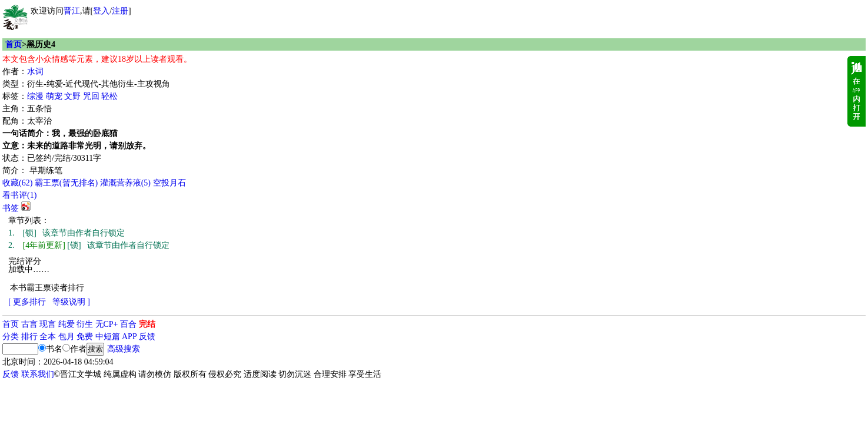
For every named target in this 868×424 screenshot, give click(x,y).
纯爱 (66, 324)
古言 (29, 324)
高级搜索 (124, 349)
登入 (101, 11)
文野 (72, 96)
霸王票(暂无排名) (66, 183)
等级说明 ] (71, 302)
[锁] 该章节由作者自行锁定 (66, 233)
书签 (11, 208)
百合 (128, 324)
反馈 (147, 337)
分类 (11, 337)
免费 (85, 337)
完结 (147, 324)
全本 (48, 337)
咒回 (91, 96)
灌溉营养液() (125, 183)
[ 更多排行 (27, 302)
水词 (35, 72)
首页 (14, 44)
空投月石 (169, 183)
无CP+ (107, 324)
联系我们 (38, 374)
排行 (29, 337)
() (17, 183)
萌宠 (54, 96)
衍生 (85, 324)
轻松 (109, 96)
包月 (66, 337)
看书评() (19, 195)
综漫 (35, 96)
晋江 (72, 11)
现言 (48, 324)
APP (129, 337)
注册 (120, 11)
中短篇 (108, 337)
